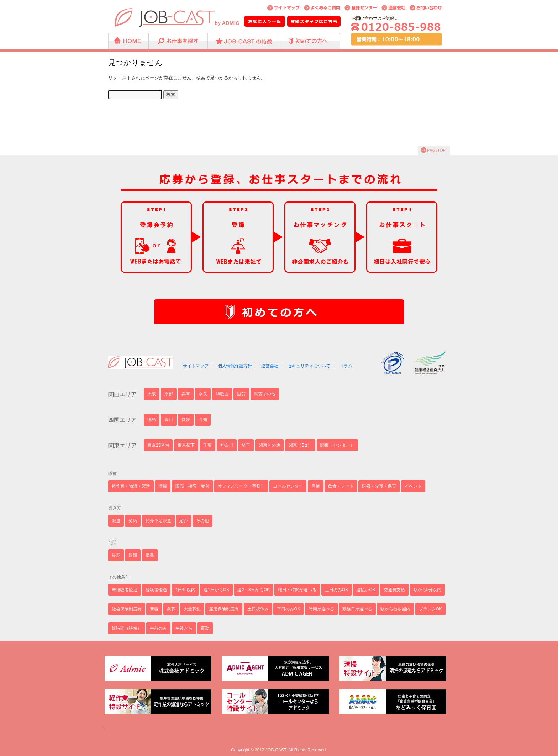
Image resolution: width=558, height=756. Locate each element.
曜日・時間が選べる (297, 590)
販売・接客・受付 (193, 486)
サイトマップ (196, 366)
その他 (202, 521)
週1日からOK (216, 590)
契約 (133, 521)
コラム (346, 366)
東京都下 (186, 445)
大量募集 (192, 609)
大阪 (152, 394)
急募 (171, 609)
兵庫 (186, 394)
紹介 (184, 521)
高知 (203, 420)
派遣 (116, 521)
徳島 (152, 420)
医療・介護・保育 (379, 486)
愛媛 (186, 420)
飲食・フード (341, 486)
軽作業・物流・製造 (131, 486)
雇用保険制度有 (224, 609)
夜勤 (205, 628)
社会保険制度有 (127, 609)
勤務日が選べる (357, 609)
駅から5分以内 (428, 590)
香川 (169, 420)
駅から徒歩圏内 (395, 609)
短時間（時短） (127, 628)
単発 (150, 555)
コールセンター (288, 486)
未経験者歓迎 (125, 590)
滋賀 (241, 394)
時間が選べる (321, 609)
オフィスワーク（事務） (241, 486)
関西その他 (265, 394)
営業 (316, 486)
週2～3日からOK (254, 590)
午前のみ (158, 628)
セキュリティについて (309, 366)
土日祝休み (258, 609)
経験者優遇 (156, 590)
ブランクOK (430, 609)
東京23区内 (158, 445)
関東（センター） (337, 445)
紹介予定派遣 (158, 521)
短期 (133, 555)
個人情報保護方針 (235, 366)
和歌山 (222, 394)
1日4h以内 (185, 590)
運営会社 (270, 366)
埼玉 (246, 445)
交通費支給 (394, 590)
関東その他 (269, 445)
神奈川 (227, 445)
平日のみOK (288, 609)
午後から (184, 628)
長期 (116, 555)
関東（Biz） (300, 445)
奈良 (203, 394)
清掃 (163, 486)
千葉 (207, 445)
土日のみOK (336, 590)
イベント (413, 486)
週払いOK (366, 590)
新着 (154, 609)
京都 (169, 394)
